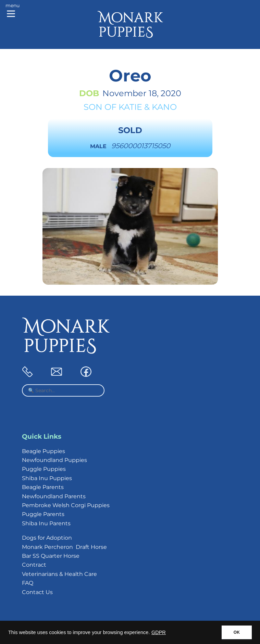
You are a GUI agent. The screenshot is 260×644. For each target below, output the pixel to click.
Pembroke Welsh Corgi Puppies (66, 505)
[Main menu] (13, 11)
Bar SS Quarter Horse (51, 556)
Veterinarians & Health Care (59, 574)
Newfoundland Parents (54, 496)
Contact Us (37, 592)
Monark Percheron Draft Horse (64, 547)
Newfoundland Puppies (54, 460)
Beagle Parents (43, 487)
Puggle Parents (43, 514)
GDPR (159, 632)
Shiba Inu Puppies (47, 478)
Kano (164, 107)
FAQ (28, 583)
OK (237, 632)
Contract (34, 565)
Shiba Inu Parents (46, 523)
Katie (130, 107)
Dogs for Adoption (47, 538)
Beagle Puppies (44, 451)
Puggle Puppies (44, 469)
